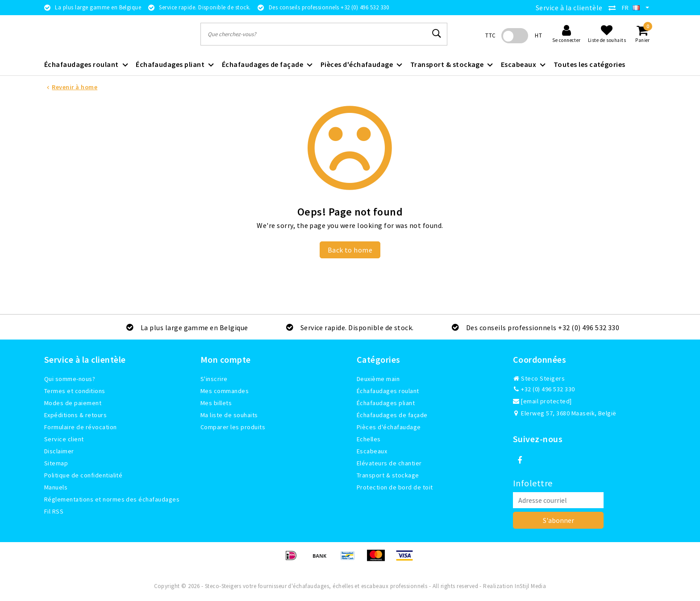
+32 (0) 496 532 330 (544, 389)
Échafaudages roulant (388, 391)
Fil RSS (54, 511)
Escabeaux (372, 451)
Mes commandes (225, 391)
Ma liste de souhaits (229, 415)
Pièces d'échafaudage (389, 427)
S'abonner (558, 520)
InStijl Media (530, 586)
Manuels (56, 487)
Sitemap (56, 463)
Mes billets (216, 403)
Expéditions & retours (75, 415)
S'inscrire (214, 379)
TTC (490, 35)
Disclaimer (59, 451)
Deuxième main (378, 379)
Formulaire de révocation (81, 427)
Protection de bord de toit (395, 487)
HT (538, 35)
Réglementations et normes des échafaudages (112, 499)
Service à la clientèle (569, 8)
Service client (64, 439)
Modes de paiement (73, 403)
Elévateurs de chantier (389, 463)
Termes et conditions (75, 391)
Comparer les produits (233, 427)
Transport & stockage (388, 475)
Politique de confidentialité (83, 475)
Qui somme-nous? (70, 379)
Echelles (369, 439)
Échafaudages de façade (392, 415)
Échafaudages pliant (386, 403)
